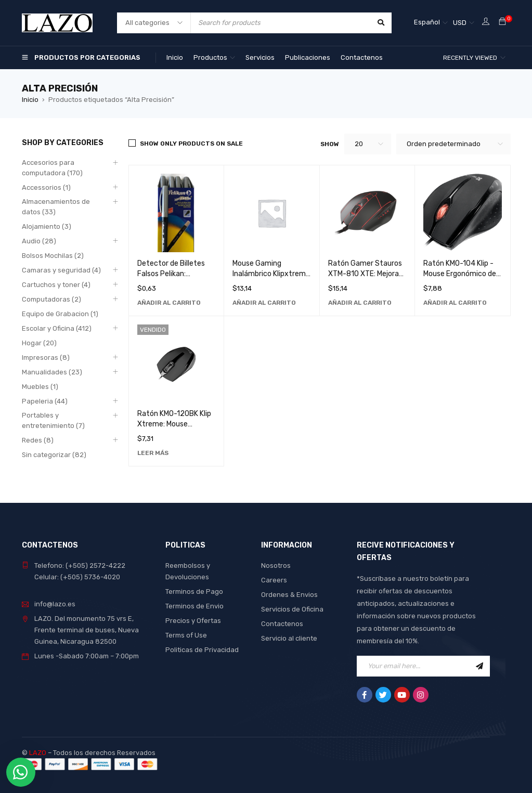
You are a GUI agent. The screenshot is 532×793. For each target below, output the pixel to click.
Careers (274, 580)
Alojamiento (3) (47, 226)
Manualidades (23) (52, 372)
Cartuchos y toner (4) (56, 285)
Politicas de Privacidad (202, 650)
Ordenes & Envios (289, 595)
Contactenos (282, 624)
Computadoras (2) (51, 299)
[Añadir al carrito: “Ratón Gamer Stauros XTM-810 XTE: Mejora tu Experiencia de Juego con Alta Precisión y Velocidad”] (360, 303)
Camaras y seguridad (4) (61, 270)
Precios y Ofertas (193, 621)
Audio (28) (39, 241)
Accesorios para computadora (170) (52, 168)
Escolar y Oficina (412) (57, 328)
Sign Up (479, 666)
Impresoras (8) (46, 357)
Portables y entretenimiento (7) (53, 420)
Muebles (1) (40, 387)
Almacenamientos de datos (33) (56, 207)
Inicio (30, 100)
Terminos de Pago (194, 591)
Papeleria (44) (45, 401)
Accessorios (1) (46, 187)
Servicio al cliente (289, 638)
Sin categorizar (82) (54, 455)
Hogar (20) (39, 343)
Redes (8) (38, 440)
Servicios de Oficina (292, 609)
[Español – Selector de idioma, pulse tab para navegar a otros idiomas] (431, 23)
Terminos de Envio (194, 606)
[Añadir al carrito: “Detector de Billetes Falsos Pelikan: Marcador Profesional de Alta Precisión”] (169, 303)
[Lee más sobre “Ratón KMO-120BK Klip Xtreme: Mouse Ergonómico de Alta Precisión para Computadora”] (153, 453)
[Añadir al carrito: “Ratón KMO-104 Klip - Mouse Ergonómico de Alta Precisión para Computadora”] (455, 303)
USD (460, 23)
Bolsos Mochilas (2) (53, 256)
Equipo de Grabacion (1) (60, 314)
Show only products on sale (191, 144)
